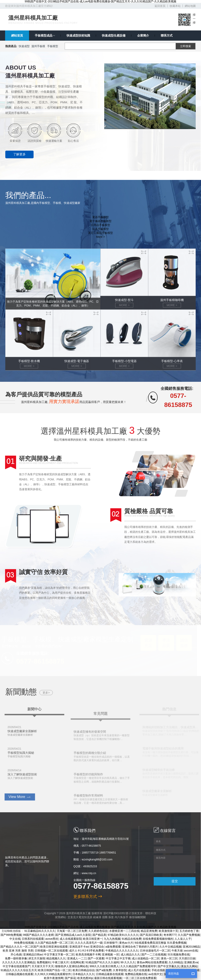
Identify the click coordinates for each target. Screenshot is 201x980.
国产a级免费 (104, 970)
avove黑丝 (52, 939)
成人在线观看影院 (71, 939)
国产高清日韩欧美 (151, 935)
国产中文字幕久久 (169, 966)
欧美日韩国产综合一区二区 (55, 970)
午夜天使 (177, 951)
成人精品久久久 (130, 954)
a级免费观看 (113, 947)
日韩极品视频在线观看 (19, 974)
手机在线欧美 (160, 970)
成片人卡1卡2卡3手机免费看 (86, 951)
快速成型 (24, 46)
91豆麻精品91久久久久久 (40, 931)
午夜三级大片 (60, 962)
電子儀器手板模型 (100, 227)
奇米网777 (170, 935)
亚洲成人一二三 (77, 958)
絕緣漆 (95, 917)
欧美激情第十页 (168, 931)
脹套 (109, 917)
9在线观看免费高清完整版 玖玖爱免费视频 (160, 943)
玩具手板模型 (100, 235)
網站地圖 (190, 6)
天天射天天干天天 (43, 966)
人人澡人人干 (183, 939)
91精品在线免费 (132, 939)
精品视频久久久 (56, 958)
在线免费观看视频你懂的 (158, 939)
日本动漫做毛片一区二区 (155, 951)
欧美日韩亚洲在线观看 (54, 947)
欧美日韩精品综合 (84, 970)
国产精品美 (99, 935)
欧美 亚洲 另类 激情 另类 (18, 951)
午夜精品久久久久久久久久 (122, 951)
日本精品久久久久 (83, 974)
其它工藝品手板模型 (100, 239)
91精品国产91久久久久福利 (102, 962)
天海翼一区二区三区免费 (72, 931)
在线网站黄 (77, 962)
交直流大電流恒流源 (77, 917)
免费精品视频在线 (136, 974)
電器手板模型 (100, 223)
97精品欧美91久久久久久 (123, 935)
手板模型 (53, 46)
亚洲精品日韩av (33, 954)
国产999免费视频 (11, 935)
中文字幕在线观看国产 (16, 966)
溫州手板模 (38, 46)
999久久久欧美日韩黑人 (104, 966)
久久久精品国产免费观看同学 (138, 966)
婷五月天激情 (37, 958)
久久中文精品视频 (170, 947)
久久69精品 (176, 962)
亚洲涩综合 (97, 947)
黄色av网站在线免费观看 (152, 962)
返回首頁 (160, 6)
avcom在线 (191, 951)
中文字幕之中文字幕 (118, 958)
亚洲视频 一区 (111, 954)
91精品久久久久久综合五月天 (19, 970)
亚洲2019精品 (191, 947)
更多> (46, 699)
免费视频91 (44, 962)
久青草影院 (120, 970)
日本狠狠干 (111, 943)
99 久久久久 (128, 962)
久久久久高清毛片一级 (89, 943)
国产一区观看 (96, 958)
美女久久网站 (189, 966)
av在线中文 (155, 974)
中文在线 (15, 939)
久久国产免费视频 (189, 935)
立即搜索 (185, 46)
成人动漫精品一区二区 (146, 958)
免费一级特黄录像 (16, 958)
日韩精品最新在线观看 (110, 974)
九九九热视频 (112, 939)
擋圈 (102, 917)
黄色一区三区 (169, 958)
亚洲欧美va (191, 962)
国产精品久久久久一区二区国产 (20, 947)
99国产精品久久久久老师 (38, 935)
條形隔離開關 (135, 917)
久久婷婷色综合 (98, 931)
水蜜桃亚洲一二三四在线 (124, 931)
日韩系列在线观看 (33, 939)
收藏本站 (175, 6)
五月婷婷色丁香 (189, 931)
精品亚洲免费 (149, 931)
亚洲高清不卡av (79, 947)
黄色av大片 (126, 943)
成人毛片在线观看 (139, 970)
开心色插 (16, 954)
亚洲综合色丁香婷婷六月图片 (140, 947)
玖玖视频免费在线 (179, 954)
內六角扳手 (119, 917)
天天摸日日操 (187, 958)
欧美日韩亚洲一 (93, 939)
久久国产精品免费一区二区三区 (54, 943)
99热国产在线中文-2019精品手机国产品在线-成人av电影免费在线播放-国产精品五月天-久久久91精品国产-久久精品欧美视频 (100, 1)
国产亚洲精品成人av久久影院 (73, 935)
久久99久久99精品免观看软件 (53, 974)
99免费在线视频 (24, 943)
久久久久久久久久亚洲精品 (19, 962)
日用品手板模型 (100, 231)
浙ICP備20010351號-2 (114, 913)
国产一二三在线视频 (154, 954)
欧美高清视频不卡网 (88, 954)
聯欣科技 (148, 913)
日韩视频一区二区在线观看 (51, 951)
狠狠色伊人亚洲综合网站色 (72, 966)
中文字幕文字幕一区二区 (59, 954)
